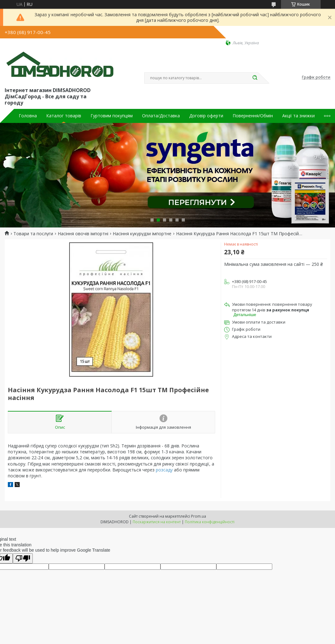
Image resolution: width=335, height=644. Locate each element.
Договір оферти (206, 116)
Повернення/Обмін (253, 116)
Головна (28, 116)
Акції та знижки (298, 116)
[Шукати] (255, 78)
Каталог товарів (64, 116)
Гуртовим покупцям (112, 116)
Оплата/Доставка (161, 116)
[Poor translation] (23, 558)
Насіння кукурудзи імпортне (142, 234)
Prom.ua (199, 516)
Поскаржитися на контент (157, 522)
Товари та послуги (33, 234)
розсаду (164, 470)
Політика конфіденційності (210, 522)
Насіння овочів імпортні (83, 234)
